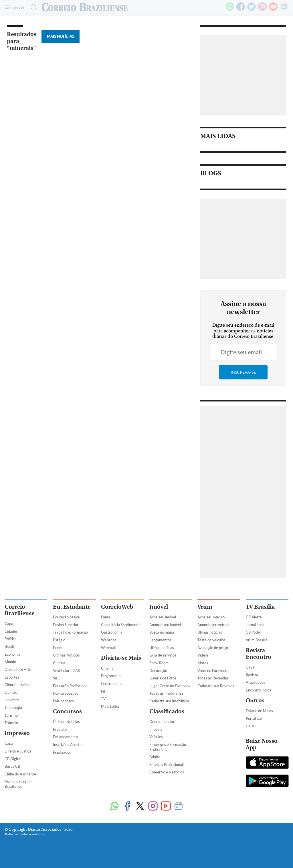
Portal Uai (254, 718)
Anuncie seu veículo (213, 625)
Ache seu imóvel (163, 617)
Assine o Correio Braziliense (18, 784)
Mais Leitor (110, 706)
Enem (58, 648)
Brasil (9, 646)
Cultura (59, 663)
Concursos (67, 711)
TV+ (105, 699)
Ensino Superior (66, 625)
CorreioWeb (117, 607)
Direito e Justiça (18, 751)
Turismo (11, 715)
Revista (252, 675)
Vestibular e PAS (66, 671)
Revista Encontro (259, 654)
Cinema (107, 668)
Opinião (11, 692)
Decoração (158, 671)
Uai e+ (251, 726)
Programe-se (112, 676)
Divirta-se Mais (121, 658)
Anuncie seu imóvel (165, 625)
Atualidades (256, 682)
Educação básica (66, 617)
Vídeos (203, 655)
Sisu (56, 678)
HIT (104, 691)
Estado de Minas (259, 711)
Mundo (10, 662)
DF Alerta (254, 617)
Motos (203, 663)
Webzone (109, 640)
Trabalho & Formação (70, 632)
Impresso (17, 733)
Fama (106, 617)
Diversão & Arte (18, 669)
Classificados (167, 711)
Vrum (205, 607)
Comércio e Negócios (167, 772)
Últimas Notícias (66, 655)
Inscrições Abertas (68, 744)
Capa (9, 624)
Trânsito (11, 723)
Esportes (12, 677)
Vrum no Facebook (213, 671)
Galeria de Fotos (163, 678)
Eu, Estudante (72, 607)
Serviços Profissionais (167, 765)
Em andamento (65, 737)
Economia (13, 654)
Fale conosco (63, 701)
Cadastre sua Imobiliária (169, 701)
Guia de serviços (163, 655)
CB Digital (13, 759)
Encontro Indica (259, 690)
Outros (255, 701)
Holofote (12, 700)
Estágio (59, 640)
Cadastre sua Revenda (216, 686)
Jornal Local (256, 625)
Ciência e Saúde (17, 685)
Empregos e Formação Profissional (168, 747)
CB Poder (254, 632)
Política (11, 639)
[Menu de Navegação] (15, 7)
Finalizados (62, 752)
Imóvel (159, 607)
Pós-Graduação (66, 693)
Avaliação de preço (213, 648)
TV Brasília (260, 607)
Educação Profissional (71, 686)
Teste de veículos (211, 640)
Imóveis (156, 729)
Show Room (159, 663)
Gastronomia (112, 632)
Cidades (11, 631)
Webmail (108, 648)
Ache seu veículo (211, 617)
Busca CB (12, 766)
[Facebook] (241, 10)
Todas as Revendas (213, 678)
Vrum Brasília (257, 640)
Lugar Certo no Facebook (170, 686)
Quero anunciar (162, 722)
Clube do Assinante (20, 774)
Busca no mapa (162, 632)
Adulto (155, 757)
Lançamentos (160, 640)
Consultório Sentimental (121, 625)
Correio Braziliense (19, 610)
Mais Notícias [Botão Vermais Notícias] (61, 36)
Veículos (156, 737)
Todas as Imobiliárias (166, 693)
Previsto (60, 729)
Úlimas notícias (162, 648)
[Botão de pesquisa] (32, 7)
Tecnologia (13, 708)
